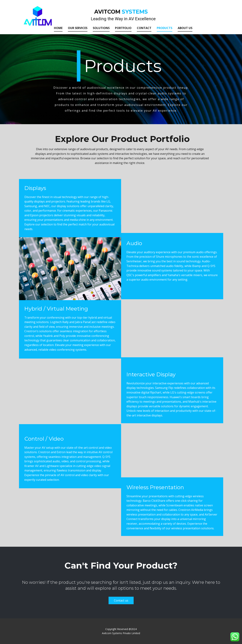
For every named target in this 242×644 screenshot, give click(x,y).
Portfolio (123, 28)
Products (165, 28)
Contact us (121, 600)
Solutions (101, 28)
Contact (144, 28)
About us (185, 28)
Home (58, 28)
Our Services (78, 28)
